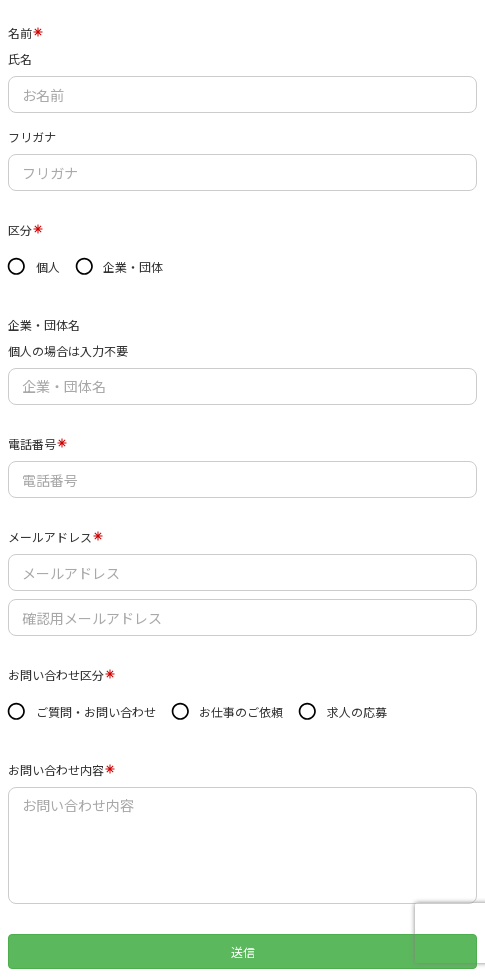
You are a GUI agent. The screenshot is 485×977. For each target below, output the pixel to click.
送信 (243, 951)
